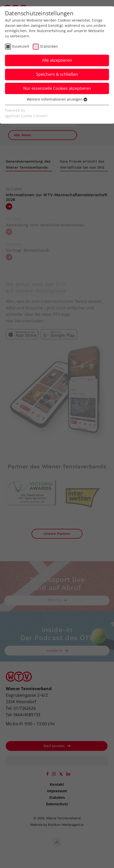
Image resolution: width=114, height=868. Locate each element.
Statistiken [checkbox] (49, 46)
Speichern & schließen (57, 74)
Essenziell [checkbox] (21, 46)
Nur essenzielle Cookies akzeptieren (57, 88)
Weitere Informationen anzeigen (57, 99)
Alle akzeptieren (57, 60)
